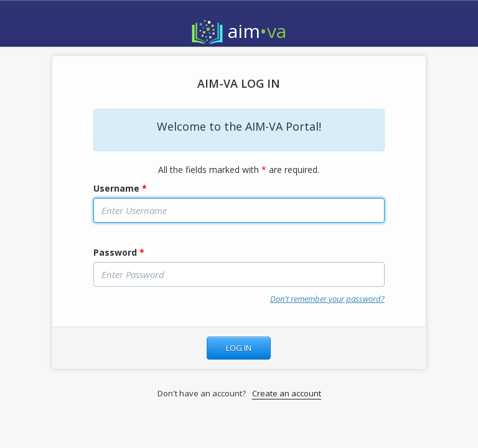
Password (119, 252)
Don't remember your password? (327, 299)
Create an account (287, 393)
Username (120, 188)
